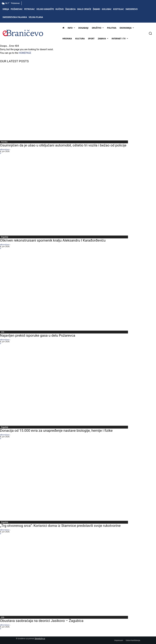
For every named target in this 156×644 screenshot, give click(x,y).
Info (3, 332)
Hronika (4, 142)
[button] (150, 33)
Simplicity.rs (40, 639)
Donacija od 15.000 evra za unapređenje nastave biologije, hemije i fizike (56, 431)
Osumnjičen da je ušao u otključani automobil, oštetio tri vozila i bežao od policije (63, 145)
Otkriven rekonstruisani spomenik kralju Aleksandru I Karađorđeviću (53, 240)
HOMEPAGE (25, 53)
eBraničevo (5, 149)
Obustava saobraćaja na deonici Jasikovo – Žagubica (42, 621)
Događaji (5, 237)
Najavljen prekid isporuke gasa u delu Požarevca (38, 335)
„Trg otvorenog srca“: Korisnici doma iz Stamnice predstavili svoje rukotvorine (60, 526)
